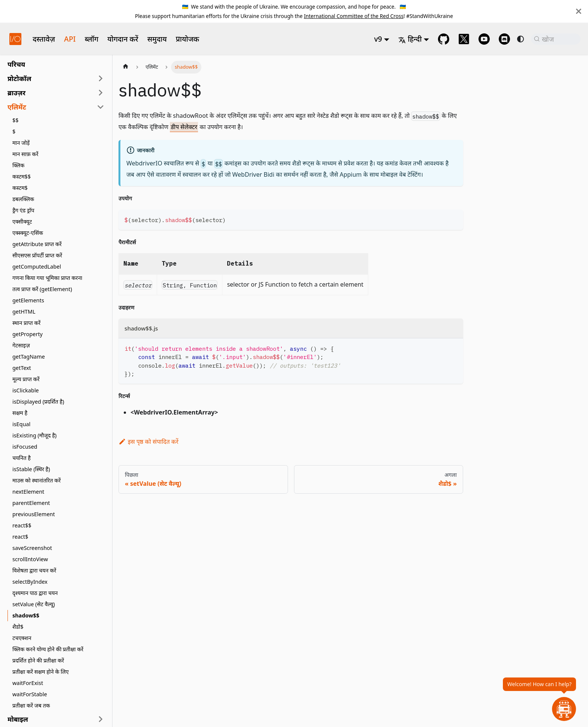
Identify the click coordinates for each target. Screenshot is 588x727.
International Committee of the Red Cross (354, 16)
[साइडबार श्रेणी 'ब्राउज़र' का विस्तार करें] (100, 93)
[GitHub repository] (444, 39)
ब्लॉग (91, 39)
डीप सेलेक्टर (184, 127)
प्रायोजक (188, 39)
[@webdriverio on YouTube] (484, 39)
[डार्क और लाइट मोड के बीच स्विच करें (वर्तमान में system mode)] (520, 39)
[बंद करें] (579, 11)
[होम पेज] (126, 67)
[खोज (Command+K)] (556, 39)
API (70, 39)
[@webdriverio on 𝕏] (464, 39)
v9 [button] (378, 39)
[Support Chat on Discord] (504, 39)
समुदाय (157, 39)
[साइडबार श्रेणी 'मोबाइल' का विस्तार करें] (100, 719)
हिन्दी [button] (410, 39)
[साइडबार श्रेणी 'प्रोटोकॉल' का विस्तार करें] (100, 78)
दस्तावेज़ (44, 39)
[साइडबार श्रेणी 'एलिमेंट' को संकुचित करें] (100, 107)
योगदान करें (123, 39)
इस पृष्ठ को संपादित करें (148, 442)
